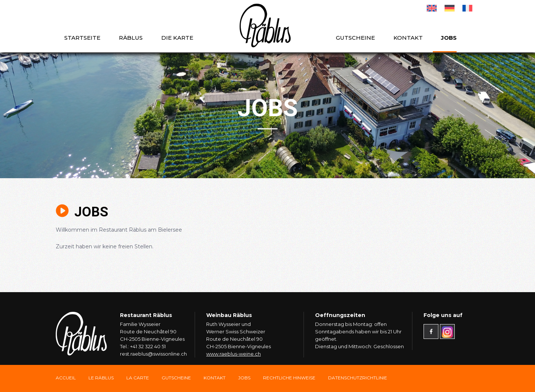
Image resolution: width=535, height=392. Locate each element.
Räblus (131, 38)
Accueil (66, 378)
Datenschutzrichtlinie (358, 378)
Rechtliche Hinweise (289, 378)
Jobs (449, 38)
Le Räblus (101, 378)
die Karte (177, 38)
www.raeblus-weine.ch (234, 354)
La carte (138, 378)
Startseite (82, 38)
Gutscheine (355, 38)
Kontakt (408, 38)
